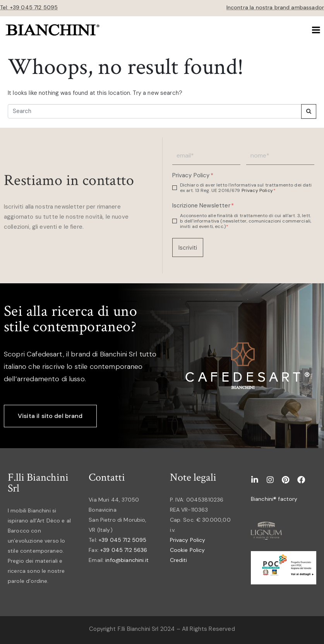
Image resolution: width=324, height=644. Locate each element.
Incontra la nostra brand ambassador (275, 7)
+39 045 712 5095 (123, 540)
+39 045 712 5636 (124, 550)
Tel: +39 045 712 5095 (29, 7)
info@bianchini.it (127, 560)
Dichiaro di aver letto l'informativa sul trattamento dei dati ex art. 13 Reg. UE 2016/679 (246, 188)
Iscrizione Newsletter (203, 206)
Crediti (179, 560)
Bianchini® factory (274, 499)
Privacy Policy (193, 176)
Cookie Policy (188, 550)
